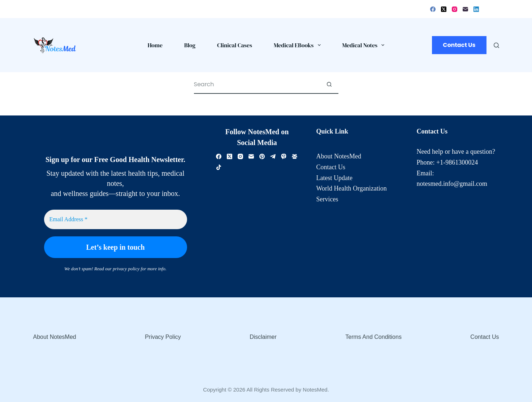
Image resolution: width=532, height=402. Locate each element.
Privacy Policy (163, 337)
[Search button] (329, 85)
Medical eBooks (299, 45)
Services (327, 199)
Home (155, 45)
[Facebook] (433, 9)
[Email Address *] (116, 219)
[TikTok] (219, 167)
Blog (190, 45)
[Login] (485, 9)
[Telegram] (273, 156)
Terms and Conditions (373, 337)
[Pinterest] (262, 156)
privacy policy (126, 269)
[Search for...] (257, 85)
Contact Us (459, 45)
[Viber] (284, 156)
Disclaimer (263, 337)
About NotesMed (339, 156)
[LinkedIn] (476, 9)
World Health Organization (352, 188)
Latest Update (334, 178)
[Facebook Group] (295, 156)
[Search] (496, 45)
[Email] (465, 9)
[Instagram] (455, 9)
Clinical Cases (235, 45)
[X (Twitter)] (444, 9)
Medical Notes (365, 45)
